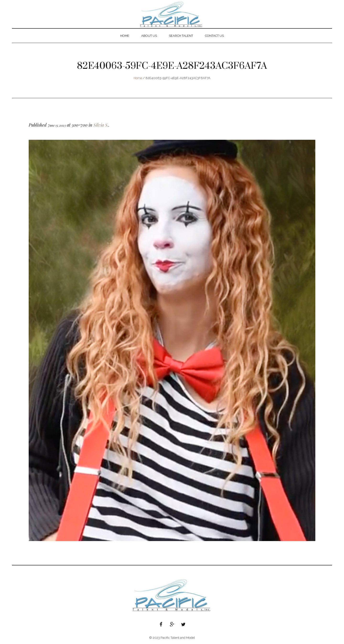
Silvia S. (101, 125)
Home (138, 78)
